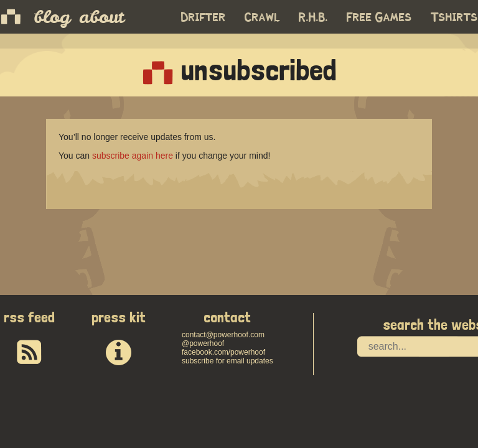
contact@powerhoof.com (223, 335)
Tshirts (454, 17)
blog (52, 17)
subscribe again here (133, 156)
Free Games (379, 17)
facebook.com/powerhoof (223, 352)
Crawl (262, 17)
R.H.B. (313, 17)
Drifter (204, 17)
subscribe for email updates (227, 361)
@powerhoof (203, 343)
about (101, 17)
